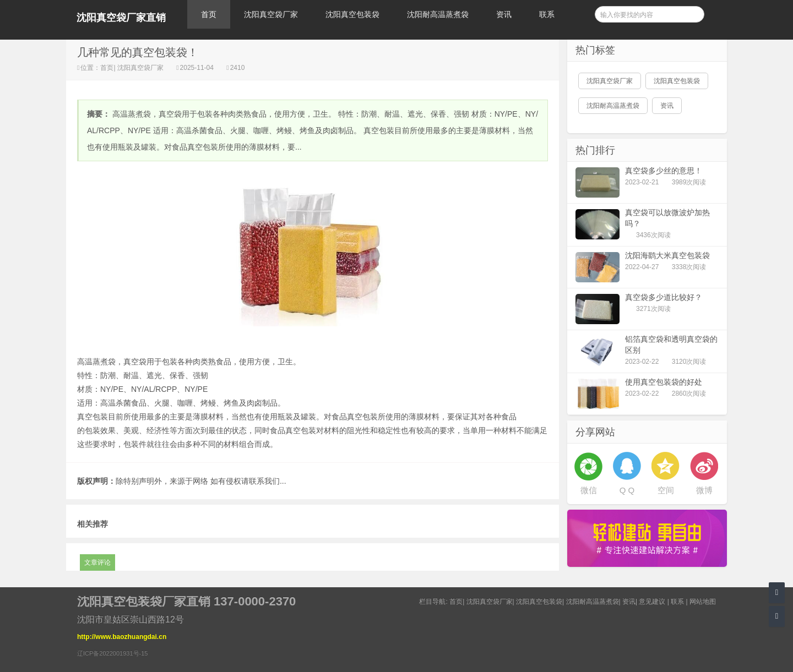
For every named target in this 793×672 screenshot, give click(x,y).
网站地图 (703, 602)
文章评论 (97, 562)
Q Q (627, 490)
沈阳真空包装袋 (352, 14)
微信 (589, 490)
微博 (704, 490)
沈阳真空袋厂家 (271, 14)
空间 (666, 490)
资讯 (504, 14)
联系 (547, 14)
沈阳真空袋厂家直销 (121, 18)
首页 (209, 14)
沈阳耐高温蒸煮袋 (438, 14)
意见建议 (652, 602)
